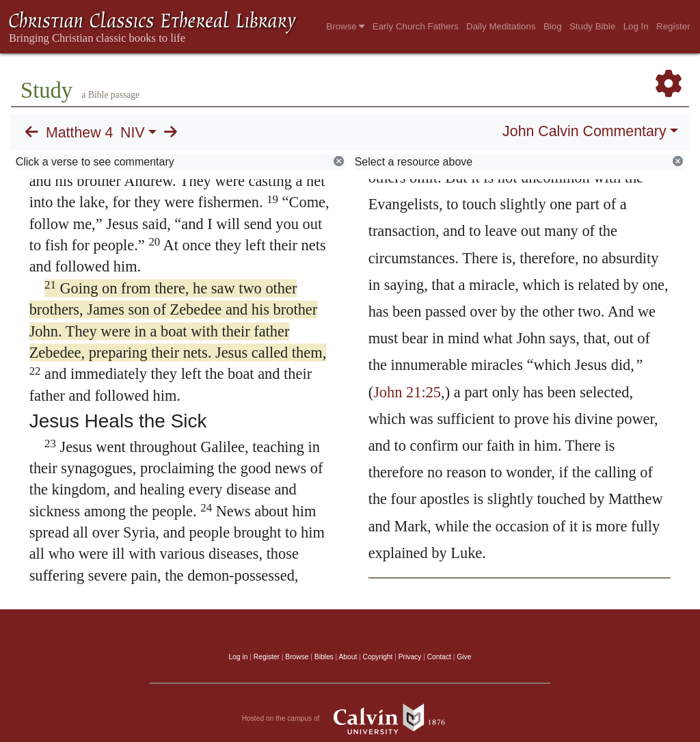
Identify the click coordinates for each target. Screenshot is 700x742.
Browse (345, 26)
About (348, 657)
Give (464, 657)
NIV (133, 133)
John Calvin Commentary (584, 131)
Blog (553, 26)
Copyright (378, 657)
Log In (636, 26)
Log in (239, 657)
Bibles (324, 657)
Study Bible (592, 26)
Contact (439, 657)
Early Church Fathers (416, 26)
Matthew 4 (79, 133)
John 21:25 (407, 392)
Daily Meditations (501, 26)
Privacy (410, 657)
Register (673, 26)
